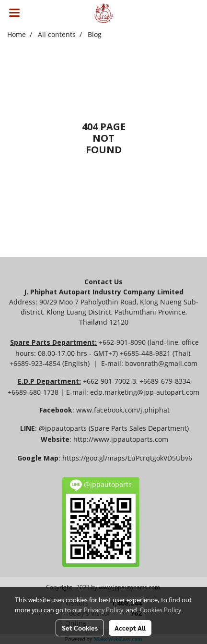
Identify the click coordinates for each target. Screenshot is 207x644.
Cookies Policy (161, 609)
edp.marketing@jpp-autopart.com (145, 392)
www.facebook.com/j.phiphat (123, 410)
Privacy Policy (103, 609)
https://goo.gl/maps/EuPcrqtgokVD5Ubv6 (127, 458)
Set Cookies (80, 628)
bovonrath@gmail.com (161, 363)
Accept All (130, 628)
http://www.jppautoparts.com (121, 439)
